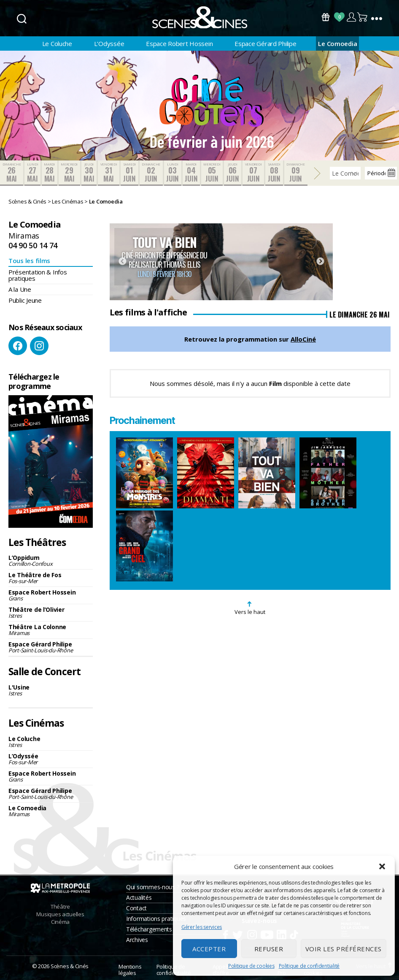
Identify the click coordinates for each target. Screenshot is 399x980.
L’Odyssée (109, 43)
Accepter (209, 949)
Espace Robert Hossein (179, 43)
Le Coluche (57, 43)
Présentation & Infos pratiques (38, 275)
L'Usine (51, 690)
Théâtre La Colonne (51, 630)
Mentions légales (130, 970)
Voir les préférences (344, 949)
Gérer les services (202, 927)
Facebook (18, 346)
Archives (137, 940)
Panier (363, 17)
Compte (351, 17)
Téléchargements (149, 929)
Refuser (269, 949)
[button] (382, 866)
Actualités (139, 897)
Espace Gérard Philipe (265, 43)
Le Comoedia (337, 43)
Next (320, 262)
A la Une (20, 289)
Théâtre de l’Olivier (51, 612)
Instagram (39, 346)
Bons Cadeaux (326, 17)
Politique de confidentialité (309, 966)
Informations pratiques (156, 919)
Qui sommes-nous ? (152, 887)
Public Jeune (25, 300)
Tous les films (29, 261)
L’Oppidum (51, 561)
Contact (136, 908)
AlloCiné (303, 339)
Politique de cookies (251, 966)
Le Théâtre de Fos (51, 578)
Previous (122, 262)
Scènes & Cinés (70, 966)
